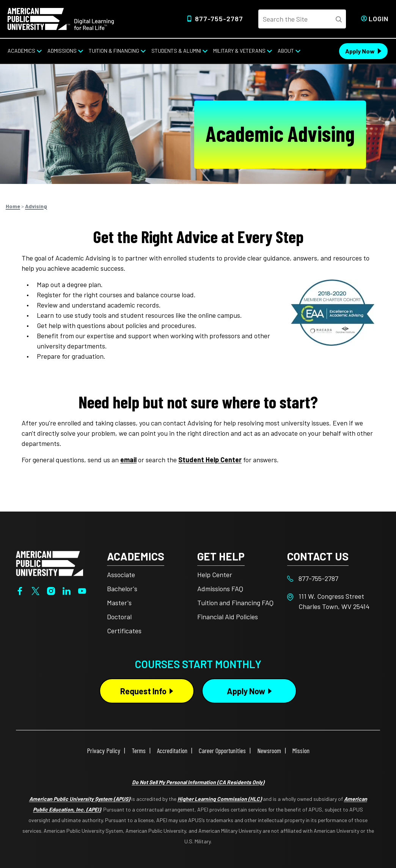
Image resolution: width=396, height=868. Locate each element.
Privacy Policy (104, 750)
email (128, 460)
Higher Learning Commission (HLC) (220, 799)
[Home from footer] (49, 563)
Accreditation (172, 750)
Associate (121, 574)
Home (13, 206)
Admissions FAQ (220, 589)
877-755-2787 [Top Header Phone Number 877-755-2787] (219, 19)
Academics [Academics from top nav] (21, 51)
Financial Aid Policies (228, 617)
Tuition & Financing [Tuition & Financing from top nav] (114, 51)
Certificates (124, 631)
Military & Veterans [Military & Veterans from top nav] (239, 51)
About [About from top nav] (286, 51)
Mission (301, 750)
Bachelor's (122, 589)
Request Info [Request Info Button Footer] (143, 691)
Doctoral (119, 617)
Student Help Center (210, 460)
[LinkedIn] (67, 590)
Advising (36, 206)
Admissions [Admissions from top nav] (62, 51)
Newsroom (269, 750)
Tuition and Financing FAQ (235, 603)
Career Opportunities (222, 750)
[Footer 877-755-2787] (332, 578)
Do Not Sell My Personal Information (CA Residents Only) (198, 782)
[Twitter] (35, 590)
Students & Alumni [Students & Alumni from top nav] (176, 51)
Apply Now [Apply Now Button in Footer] (246, 691)
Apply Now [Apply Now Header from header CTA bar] (360, 51)
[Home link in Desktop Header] (61, 18)
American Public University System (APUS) (80, 799)
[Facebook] (20, 590)
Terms (139, 750)
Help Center (215, 574)
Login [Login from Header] (379, 19)
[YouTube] (82, 590)
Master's (119, 603)
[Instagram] (51, 590)
